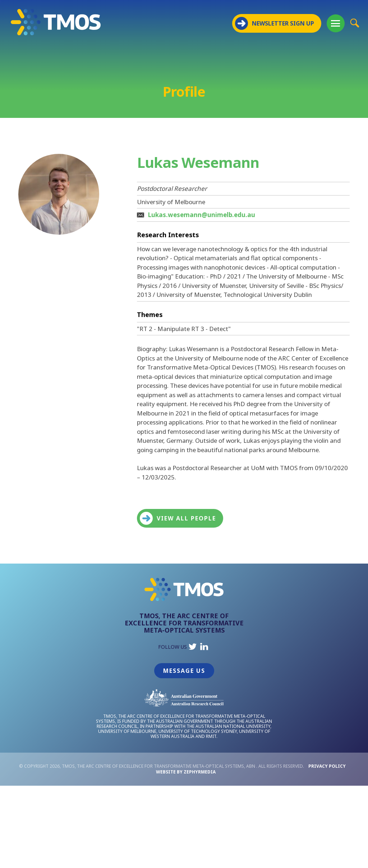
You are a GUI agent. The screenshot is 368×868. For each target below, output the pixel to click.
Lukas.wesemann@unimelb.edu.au (201, 215)
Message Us (184, 671)
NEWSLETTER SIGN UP (275, 23)
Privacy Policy (327, 766)
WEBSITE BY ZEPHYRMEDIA (186, 772)
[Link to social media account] (193, 648)
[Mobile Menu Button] (336, 23)
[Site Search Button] (355, 23)
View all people (178, 518)
